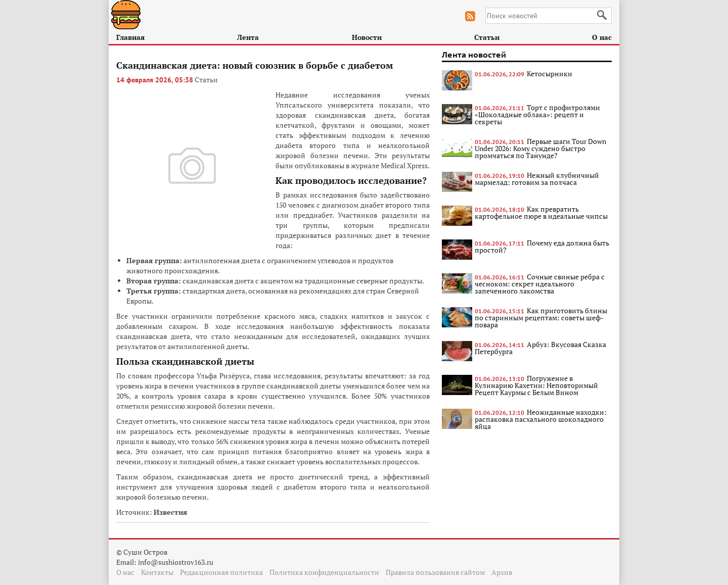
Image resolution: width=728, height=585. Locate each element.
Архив (502, 572)
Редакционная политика (221, 572)
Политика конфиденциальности (324, 572)
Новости (367, 37)
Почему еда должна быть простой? (542, 246)
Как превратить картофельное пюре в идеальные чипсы (541, 212)
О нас (602, 37)
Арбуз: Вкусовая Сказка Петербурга (540, 348)
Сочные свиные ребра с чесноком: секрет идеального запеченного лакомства (540, 284)
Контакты (157, 572)
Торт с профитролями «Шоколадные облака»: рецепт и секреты (537, 114)
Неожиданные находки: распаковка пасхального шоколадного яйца (541, 419)
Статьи (487, 37)
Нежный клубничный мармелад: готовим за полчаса (537, 179)
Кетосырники (550, 74)
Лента (248, 37)
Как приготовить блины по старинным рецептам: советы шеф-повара (541, 318)
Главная (130, 37)
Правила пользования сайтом (435, 572)
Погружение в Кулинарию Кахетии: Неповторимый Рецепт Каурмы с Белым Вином (536, 385)
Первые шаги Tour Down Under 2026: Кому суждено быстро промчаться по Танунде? (540, 148)
